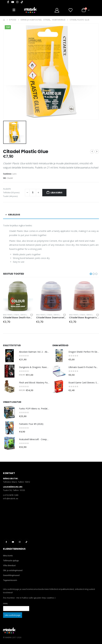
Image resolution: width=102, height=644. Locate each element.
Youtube (13, 542)
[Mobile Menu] (15, 10)
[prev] (92, 152)
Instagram (20, 542)
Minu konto (8, 556)
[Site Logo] (30, 10)
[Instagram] (17, 2)
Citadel (10, 178)
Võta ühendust (9, 565)
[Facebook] (8, 2)
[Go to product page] (18, 296)
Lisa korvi (56, 193)
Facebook (6, 542)
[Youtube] (13, 2)
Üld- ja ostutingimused (13, 570)
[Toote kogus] (33, 193)
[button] (91, 274)
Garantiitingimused (11, 575)
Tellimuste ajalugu (11, 561)
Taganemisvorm (10, 580)
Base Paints (8, 315)
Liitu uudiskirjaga (13, 615)
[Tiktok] (22, 2)
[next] (97, 152)
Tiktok (26, 542)
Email (6, 603)
